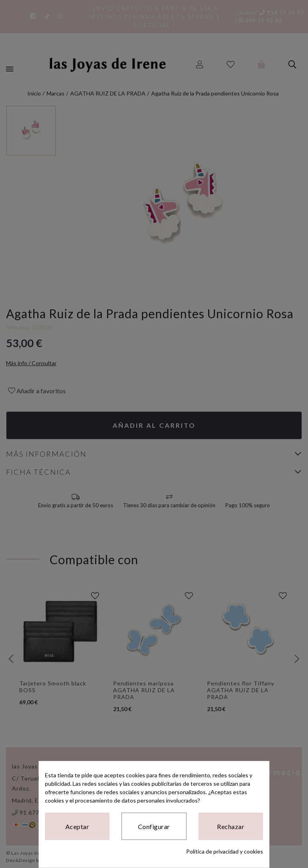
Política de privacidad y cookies (225, 851)
